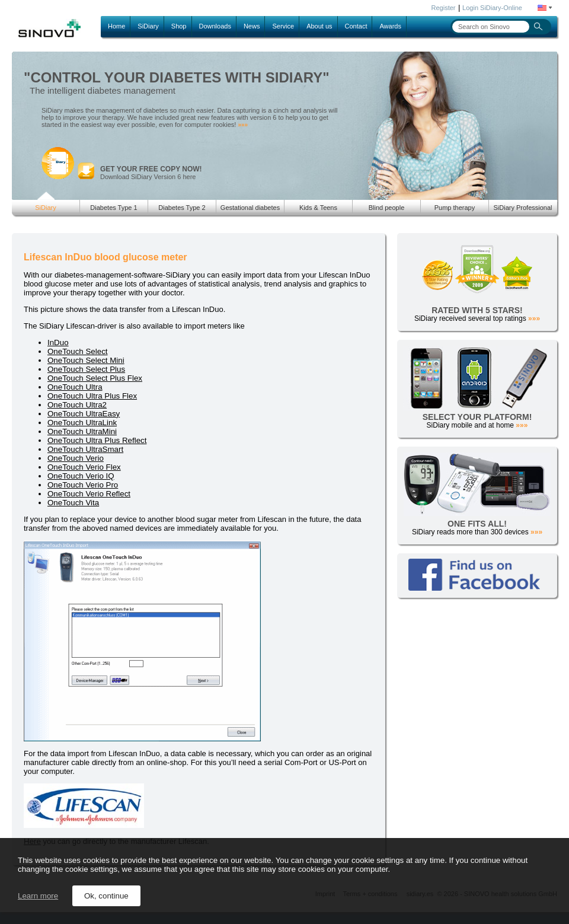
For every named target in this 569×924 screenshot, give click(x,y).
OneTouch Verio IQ (81, 476)
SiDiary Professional (522, 208)
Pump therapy (455, 208)
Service (283, 26)
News (252, 26)
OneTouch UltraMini (82, 431)
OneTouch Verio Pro (83, 485)
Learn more (38, 896)
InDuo (58, 342)
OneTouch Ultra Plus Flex (92, 396)
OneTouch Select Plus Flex (95, 378)
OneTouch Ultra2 (77, 405)
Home (116, 26)
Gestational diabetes (250, 208)
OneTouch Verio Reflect (89, 494)
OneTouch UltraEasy (84, 414)
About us (319, 26)
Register (444, 8)
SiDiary (148, 26)
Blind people (387, 208)
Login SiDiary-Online (492, 8)
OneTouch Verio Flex (84, 467)
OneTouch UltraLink (82, 423)
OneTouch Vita (73, 503)
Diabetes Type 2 (182, 208)
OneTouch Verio (76, 458)
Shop (179, 26)
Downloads (215, 26)
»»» (243, 125)
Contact (356, 26)
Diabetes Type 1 (114, 208)
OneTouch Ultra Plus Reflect (97, 440)
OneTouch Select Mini (86, 360)
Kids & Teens (318, 208)
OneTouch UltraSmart (85, 449)
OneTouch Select (78, 351)
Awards (390, 26)
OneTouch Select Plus (86, 369)
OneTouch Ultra (75, 387)
